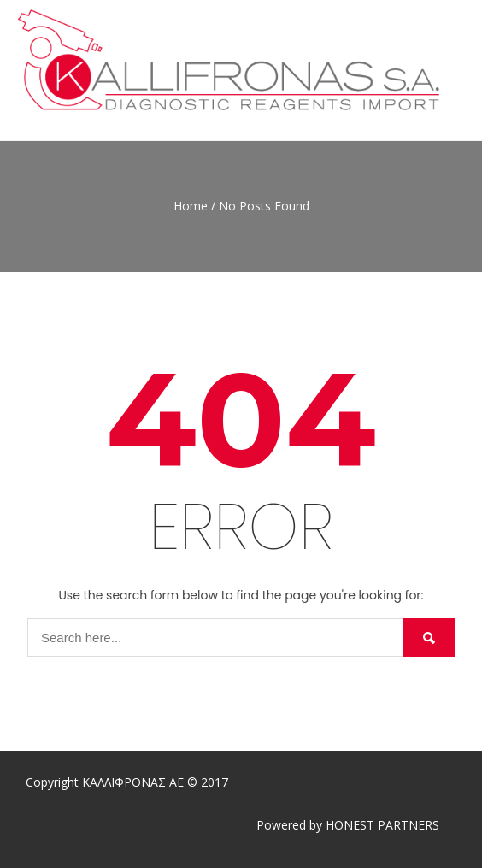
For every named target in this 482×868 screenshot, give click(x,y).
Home (191, 206)
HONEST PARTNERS (382, 825)
